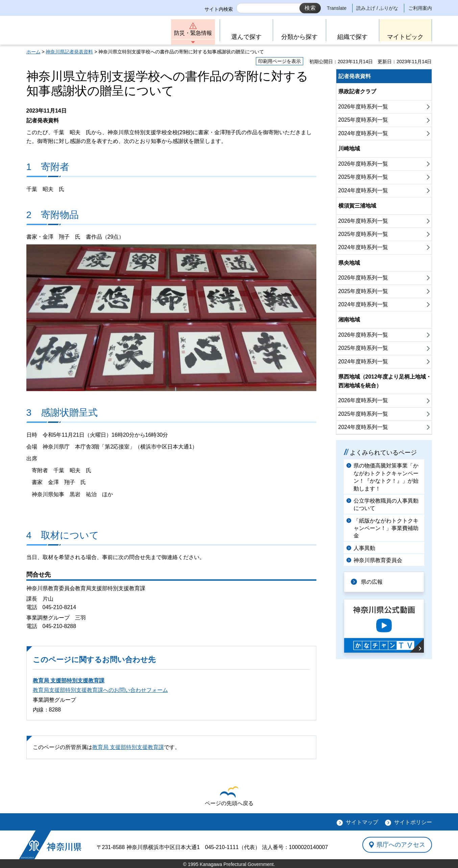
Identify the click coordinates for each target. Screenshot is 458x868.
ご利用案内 (420, 8)
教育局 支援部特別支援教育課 (69, 681)
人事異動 (364, 548)
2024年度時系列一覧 (363, 133)
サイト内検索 (219, 9)
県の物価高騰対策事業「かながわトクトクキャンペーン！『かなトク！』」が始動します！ (386, 477)
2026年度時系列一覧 (363, 107)
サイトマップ (362, 822)
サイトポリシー (413, 822)
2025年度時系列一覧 (363, 120)
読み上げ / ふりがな (377, 8)
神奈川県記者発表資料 (69, 52)
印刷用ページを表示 (280, 61)
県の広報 (372, 582)
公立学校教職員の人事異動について (386, 504)
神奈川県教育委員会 (378, 560)
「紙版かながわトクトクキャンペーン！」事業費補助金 (386, 528)
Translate (337, 8)
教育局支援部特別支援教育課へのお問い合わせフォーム (100, 690)
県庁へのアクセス (401, 845)
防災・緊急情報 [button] (193, 33)
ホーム (33, 52)
